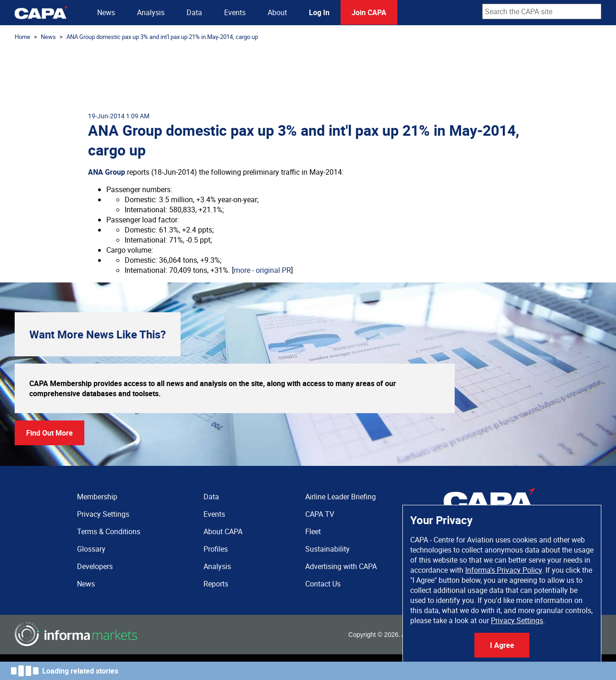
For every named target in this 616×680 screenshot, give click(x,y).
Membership (97, 497)
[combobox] (542, 11)
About (277, 12)
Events (235, 12)
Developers (95, 566)
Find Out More (49, 433)
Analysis (151, 12)
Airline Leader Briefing (341, 497)
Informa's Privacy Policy (503, 570)
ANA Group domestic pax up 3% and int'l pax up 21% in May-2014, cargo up (162, 37)
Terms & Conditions (109, 531)
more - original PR (262, 270)
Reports (216, 584)
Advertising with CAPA (341, 566)
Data (194, 12)
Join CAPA (369, 12)
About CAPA (223, 531)
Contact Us (323, 584)
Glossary (91, 549)
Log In (319, 12)
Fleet (313, 531)
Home (22, 37)
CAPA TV (320, 514)
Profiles (216, 549)
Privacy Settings (517, 620)
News (106, 12)
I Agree (502, 645)
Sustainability (327, 549)
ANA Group (107, 172)
